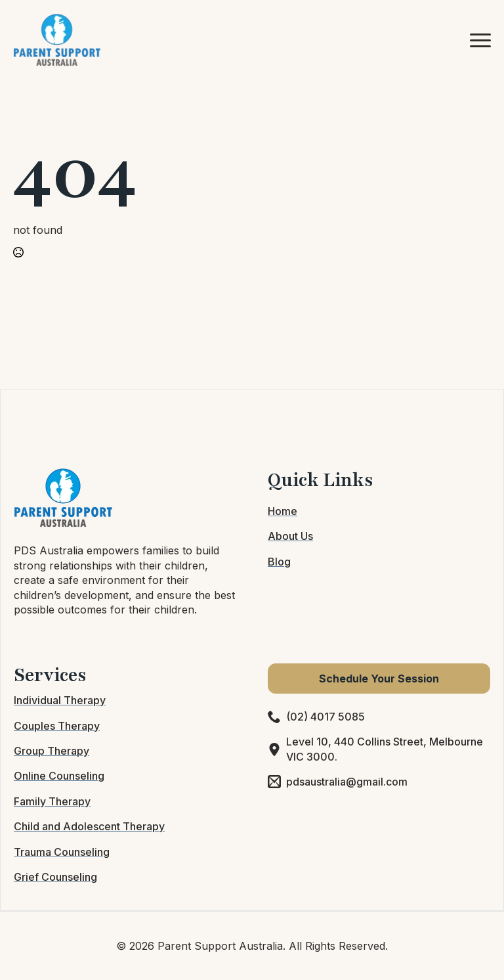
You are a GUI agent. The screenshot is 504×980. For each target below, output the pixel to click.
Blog (279, 562)
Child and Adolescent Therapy (89, 826)
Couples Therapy (57, 726)
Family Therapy (52, 801)
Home (283, 511)
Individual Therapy (60, 700)
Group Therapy (52, 751)
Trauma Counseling (62, 852)
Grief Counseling (55, 877)
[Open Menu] (480, 40)
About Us (290, 536)
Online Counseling (59, 776)
